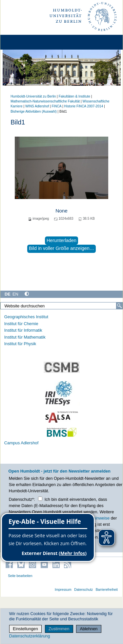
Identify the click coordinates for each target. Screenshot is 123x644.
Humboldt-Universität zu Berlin (33, 96)
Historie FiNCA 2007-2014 (84, 106)
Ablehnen (89, 629)
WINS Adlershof (37, 106)
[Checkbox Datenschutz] (40, 499)
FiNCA (57, 106)
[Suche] (119, 306)
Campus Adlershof (21, 443)
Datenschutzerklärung (30, 636)
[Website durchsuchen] (61, 306)
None (61, 211)
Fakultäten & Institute (74, 96)
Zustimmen (59, 629)
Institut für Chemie (21, 324)
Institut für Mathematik (25, 337)
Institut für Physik (20, 344)
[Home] (24, 42)
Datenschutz (83, 590)
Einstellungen (25, 629)
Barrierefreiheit (107, 590)
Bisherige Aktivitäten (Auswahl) (34, 111)
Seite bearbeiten (20, 576)
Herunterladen (61, 240)
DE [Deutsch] (8, 294)
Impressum (63, 590)
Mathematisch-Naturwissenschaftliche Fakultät (45, 101)
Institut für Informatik (23, 330)
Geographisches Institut (26, 317)
